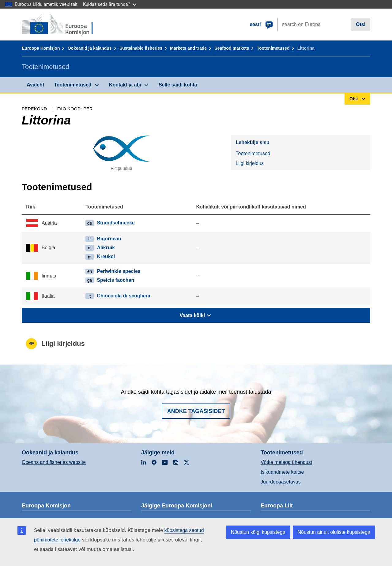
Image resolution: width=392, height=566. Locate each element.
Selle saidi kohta (178, 85)
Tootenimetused (273, 48)
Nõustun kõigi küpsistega (258, 532)
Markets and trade (188, 48)
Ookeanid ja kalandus (90, 48)
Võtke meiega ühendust (286, 462)
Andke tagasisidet (196, 411)
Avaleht (35, 85)
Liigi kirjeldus (250, 163)
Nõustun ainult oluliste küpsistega (334, 532)
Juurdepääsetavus (281, 482)
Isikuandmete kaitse (282, 472)
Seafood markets (232, 48)
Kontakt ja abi (125, 85)
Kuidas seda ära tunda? (110, 4)
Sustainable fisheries (141, 48)
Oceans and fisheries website (54, 462)
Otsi (361, 24)
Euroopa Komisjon (41, 48)
